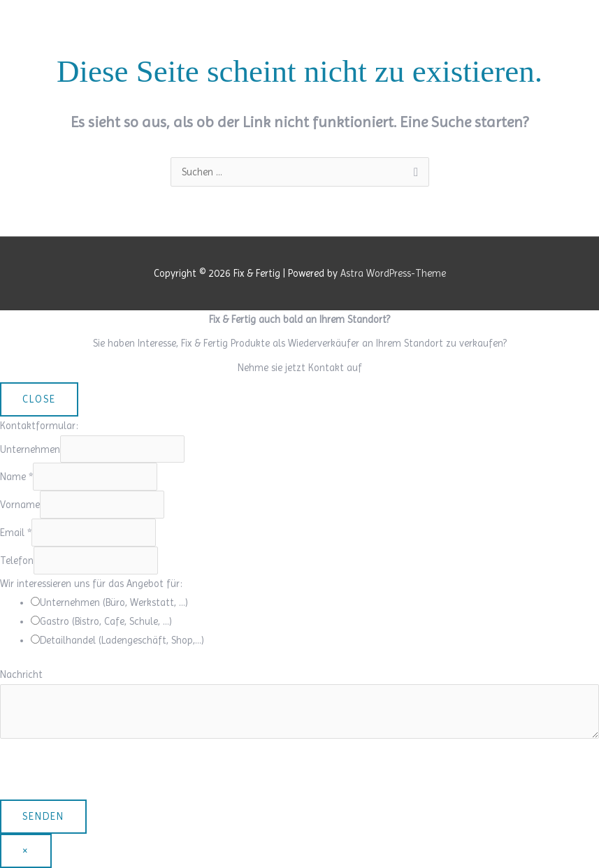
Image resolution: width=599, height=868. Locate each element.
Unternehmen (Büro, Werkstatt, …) (114, 602)
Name (16, 477)
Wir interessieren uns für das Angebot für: (91, 584)
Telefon (17, 560)
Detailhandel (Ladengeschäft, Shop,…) (122, 640)
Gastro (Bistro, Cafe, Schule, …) (106, 621)
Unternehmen (30, 449)
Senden (43, 816)
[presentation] (106, 772)
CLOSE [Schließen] (39, 399)
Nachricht (21, 674)
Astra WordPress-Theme (393, 273)
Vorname (20, 505)
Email (16, 533)
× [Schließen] (26, 851)
